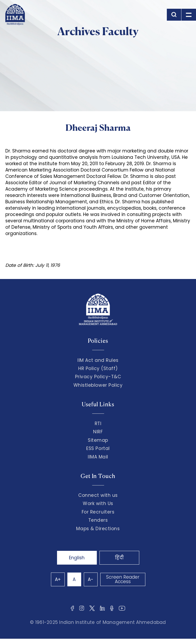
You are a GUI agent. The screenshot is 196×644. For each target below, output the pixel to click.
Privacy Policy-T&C (98, 377)
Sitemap (98, 440)
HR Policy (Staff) (98, 368)
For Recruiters (98, 512)
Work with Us (98, 503)
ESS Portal (98, 448)
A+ (58, 579)
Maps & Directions (98, 529)
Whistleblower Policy (98, 385)
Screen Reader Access (123, 579)
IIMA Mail (98, 457)
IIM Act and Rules (98, 360)
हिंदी (119, 558)
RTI (98, 424)
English (77, 558)
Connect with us (98, 495)
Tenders (98, 520)
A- (91, 579)
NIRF (98, 432)
